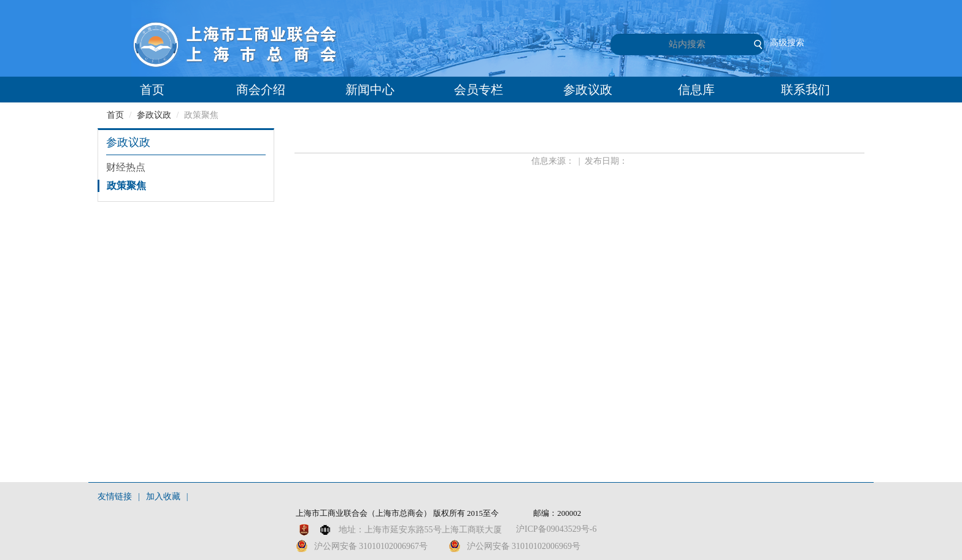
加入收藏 (163, 497)
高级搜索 (787, 43)
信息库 (696, 90)
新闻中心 (370, 90)
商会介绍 (261, 90)
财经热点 (126, 167)
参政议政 (588, 90)
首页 (152, 90)
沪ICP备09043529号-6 (556, 529)
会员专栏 (479, 90)
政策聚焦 (126, 186)
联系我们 (806, 90)
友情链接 (115, 497)
